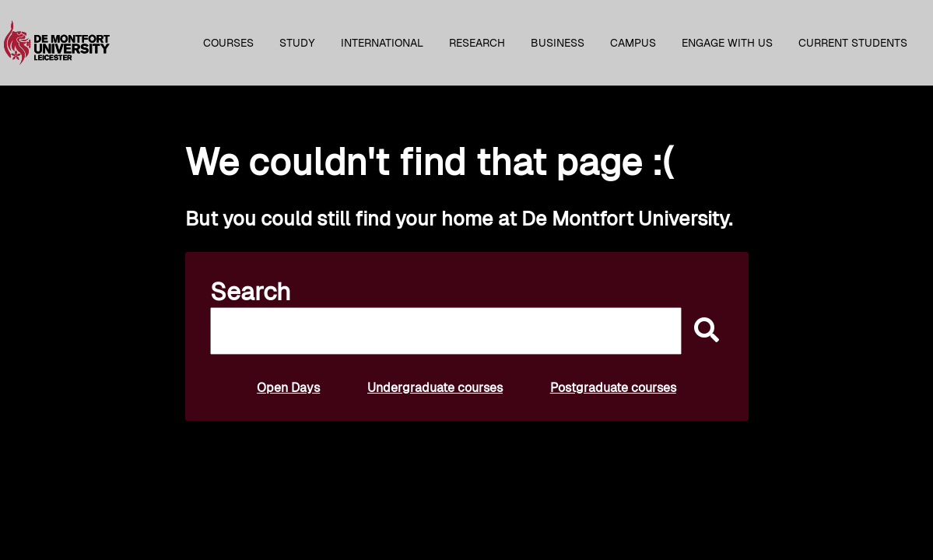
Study (297, 43)
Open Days (288, 388)
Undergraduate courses (435, 388)
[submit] (703, 331)
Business (558, 43)
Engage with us (727, 43)
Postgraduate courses (613, 388)
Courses (228, 43)
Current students (853, 43)
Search (251, 292)
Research (477, 43)
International (382, 43)
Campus (633, 43)
